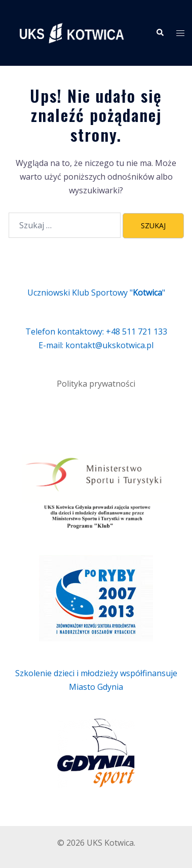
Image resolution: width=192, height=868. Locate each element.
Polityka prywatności (96, 384)
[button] (160, 33)
